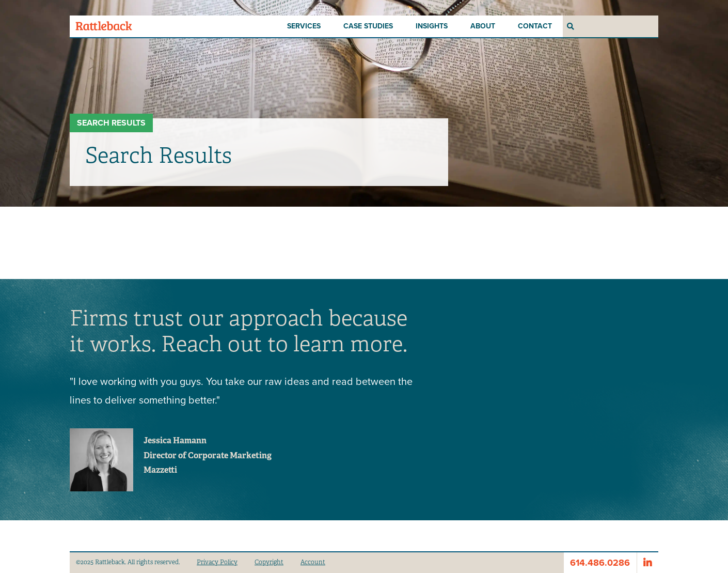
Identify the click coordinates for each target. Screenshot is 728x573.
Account (313, 562)
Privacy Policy (217, 562)
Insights (432, 26)
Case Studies (368, 26)
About (483, 26)
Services (304, 26)
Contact (535, 26)
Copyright (269, 562)
